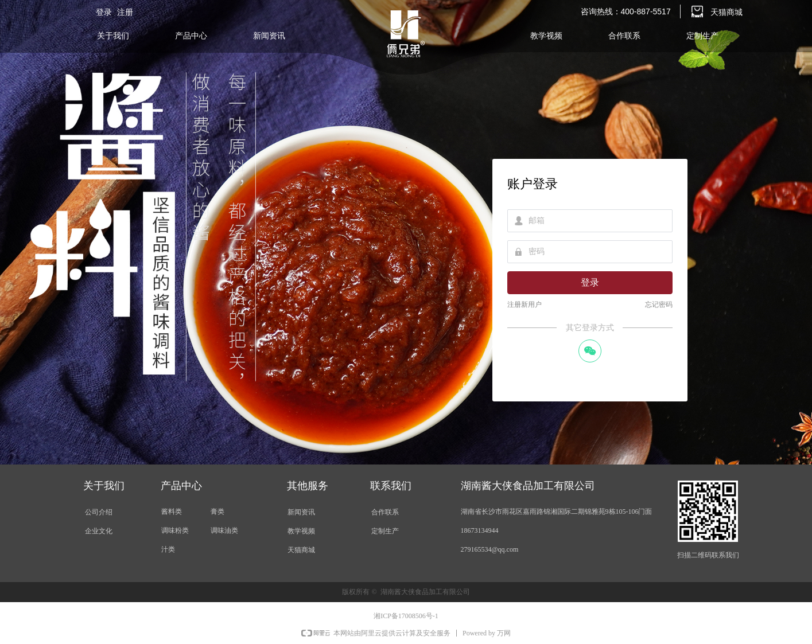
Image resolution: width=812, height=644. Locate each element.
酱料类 (172, 512)
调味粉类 (175, 530)
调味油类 (224, 530)
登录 (590, 282)
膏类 (217, 512)
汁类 (168, 549)
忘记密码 (659, 305)
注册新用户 (525, 305)
